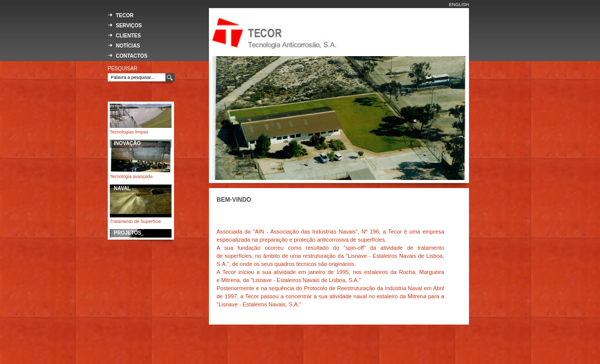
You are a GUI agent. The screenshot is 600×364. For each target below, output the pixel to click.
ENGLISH (459, 5)
